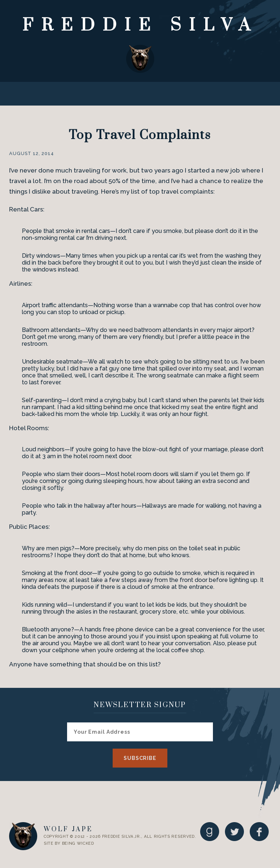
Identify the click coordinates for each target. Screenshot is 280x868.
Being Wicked (78, 843)
